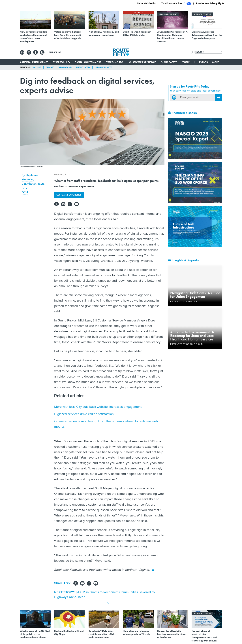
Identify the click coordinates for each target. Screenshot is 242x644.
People (186, 62)
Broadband (65, 67)
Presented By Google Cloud (186, 344)
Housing (36, 67)
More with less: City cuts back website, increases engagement (98, 407)
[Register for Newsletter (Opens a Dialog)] (219, 98)
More (217, 62)
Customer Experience (143, 62)
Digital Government (88, 62)
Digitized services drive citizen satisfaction (84, 414)
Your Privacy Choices (176, 4)
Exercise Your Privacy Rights (210, 3)
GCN (25, 192)
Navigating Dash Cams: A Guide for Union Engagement (195, 295)
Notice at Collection (147, 3)
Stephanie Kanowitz (30, 177)
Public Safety (169, 62)
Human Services (103, 67)
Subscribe (55, 52)
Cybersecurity (61, 62)
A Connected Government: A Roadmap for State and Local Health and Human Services (192, 336)
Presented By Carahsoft (185, 301)
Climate (50, 67)
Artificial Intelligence (34, 62)
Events (203, 62)
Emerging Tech (115, 62)
